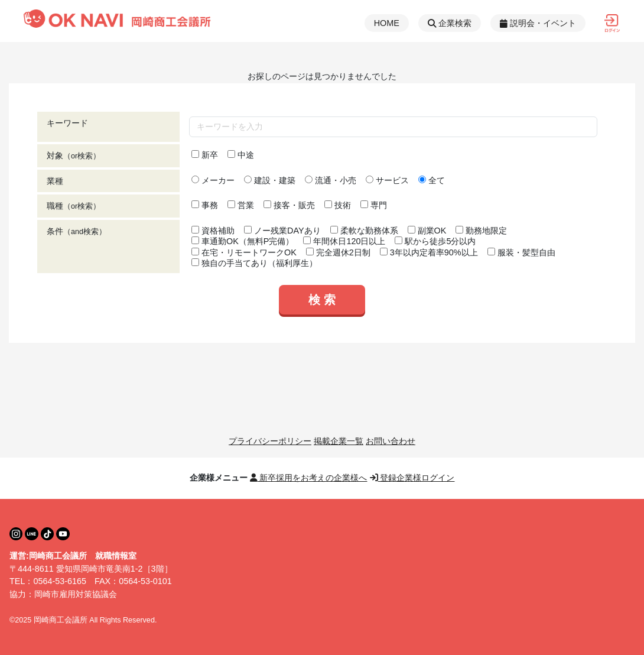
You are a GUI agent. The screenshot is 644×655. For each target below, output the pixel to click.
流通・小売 (331, 180)
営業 (241, 205)
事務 (205, 205)
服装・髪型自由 (521, 252)
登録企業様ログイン (412, 478)
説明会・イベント (538, 23)
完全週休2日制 (338, 252)
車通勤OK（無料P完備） (243, 241)
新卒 (205, 155)
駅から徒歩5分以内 (435, 241)
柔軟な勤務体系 (364, 231)
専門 (374, 205)
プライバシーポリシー (270, 441)
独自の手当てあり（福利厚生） (254, 263)
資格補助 (213, 231)
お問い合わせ (391, 441)
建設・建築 (270, 180)
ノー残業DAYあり (282, 231)
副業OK (427, 231)
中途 (241, 155)
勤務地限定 (481, 231)
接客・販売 (289, 205)
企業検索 (450, 23)
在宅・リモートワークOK (244, 252)
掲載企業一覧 (339, 441)
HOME (387, 23)
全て (432, 180)
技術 (338, 205)
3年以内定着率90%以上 (429, 252)
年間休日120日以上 (344, 241)
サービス (387, 180)
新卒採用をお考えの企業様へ (309, 478)
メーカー (213, 180)
